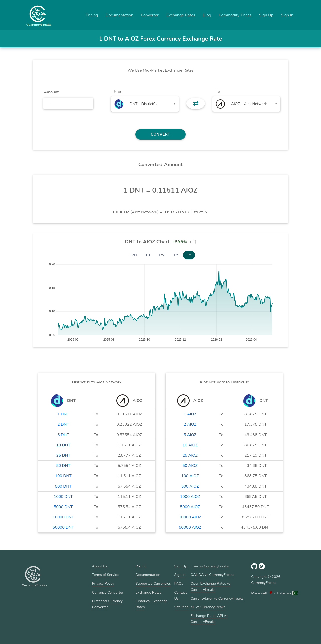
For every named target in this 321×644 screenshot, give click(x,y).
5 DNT (63, 435)
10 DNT (63, 445)
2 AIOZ (190, 424)
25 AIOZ (190, 455)
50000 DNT (63, 527)
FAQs (179, 583)
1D (148, 255)
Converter (150, 15)
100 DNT (63, 476)
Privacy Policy (103, 583)
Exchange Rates (181, 15)
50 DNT (63, 466)
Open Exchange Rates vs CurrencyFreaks (211, 586)
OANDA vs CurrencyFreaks (212, 575)
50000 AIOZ (190, 527)
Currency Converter (107, 592)
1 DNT (63, 414)
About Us (99, 566)
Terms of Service (105, 575)
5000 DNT (63, 507)
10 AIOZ (190, 445)
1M (176, 255)
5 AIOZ (190, 435)
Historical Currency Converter (107, 604)
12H (133, 255)
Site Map (181, 607)
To (218, 91)
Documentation (119, 15)
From (119, 91)
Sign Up (266, 15)
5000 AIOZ (190, 507)
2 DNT (63, 424)
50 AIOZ (190, 466)
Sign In (287, 15)
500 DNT (63, 486)
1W (162, 255)
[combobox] (145, 104)
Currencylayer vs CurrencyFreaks (217, 598)
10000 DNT (63, 517)
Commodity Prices (235, 15)
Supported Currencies (153, 583)
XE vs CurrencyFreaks (208, 607)
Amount (51, 92)
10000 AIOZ (190, 517)
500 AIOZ (190, 486)
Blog (207, 15)
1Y (189, 255)
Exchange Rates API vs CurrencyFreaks (209, 619)
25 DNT (63, 455)
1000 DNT (63, 497)
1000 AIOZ (190, 497)
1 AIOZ (190, 414)
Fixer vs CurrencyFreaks (210, 566)
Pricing (92, 15)
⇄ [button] (196, 103)
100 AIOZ (190, 476)
